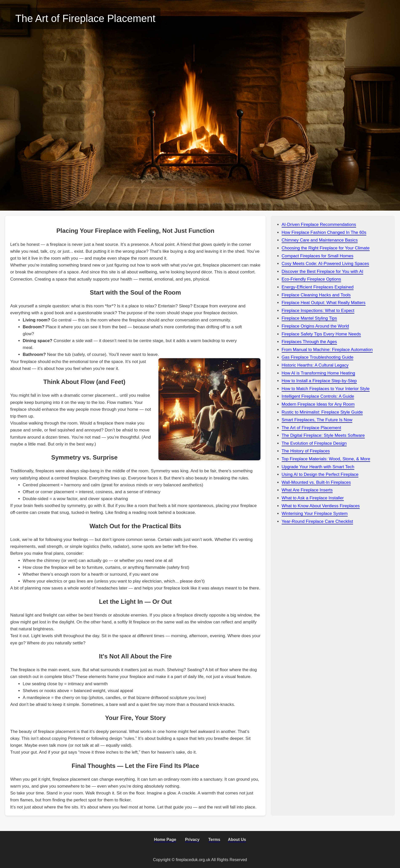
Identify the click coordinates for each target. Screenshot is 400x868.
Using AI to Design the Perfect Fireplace (320, 474)
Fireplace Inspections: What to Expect (318, 311)
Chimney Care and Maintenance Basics (320, 240)
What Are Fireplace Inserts (307, 490)
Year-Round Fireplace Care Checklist (317, 521)
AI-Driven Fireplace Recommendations (319, 225)
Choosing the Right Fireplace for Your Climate (326, 248)
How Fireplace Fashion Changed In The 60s (324, 232)
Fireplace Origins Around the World (315, 326)
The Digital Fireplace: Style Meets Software (323, 435)
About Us (237, 840)
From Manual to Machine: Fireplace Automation (327, 350)
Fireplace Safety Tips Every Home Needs (321, 334)
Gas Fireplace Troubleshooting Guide (318, 357)
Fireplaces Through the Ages (309, 342)
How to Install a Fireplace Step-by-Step (319, 381)
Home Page (165, 840)
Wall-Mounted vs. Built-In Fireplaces (316, 482)
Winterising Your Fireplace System (315, 514)
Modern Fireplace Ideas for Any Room (318, 404)
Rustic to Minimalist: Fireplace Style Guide (322, 412)
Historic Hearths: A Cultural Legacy (315, 365)
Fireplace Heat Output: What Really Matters (324, 303)
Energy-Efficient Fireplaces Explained (318, 287)
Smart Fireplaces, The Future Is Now (317, 420)
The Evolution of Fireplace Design (314, 443)
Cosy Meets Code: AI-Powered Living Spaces (325, 264)
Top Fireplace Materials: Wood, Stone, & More (326, 459)
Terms (214, 840)
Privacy (192, 840)
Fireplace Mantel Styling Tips (309, 318)
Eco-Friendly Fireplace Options (311, 279)
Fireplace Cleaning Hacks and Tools (316, 295)
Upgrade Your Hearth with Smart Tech (318, 467)
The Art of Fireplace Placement (311, 428)
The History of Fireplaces (306, 451)
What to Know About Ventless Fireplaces (321, 506)
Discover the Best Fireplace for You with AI (322, 272)
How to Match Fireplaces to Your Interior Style (326, 389)
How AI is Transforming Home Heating (318, 373)
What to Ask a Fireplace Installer (313, 498)
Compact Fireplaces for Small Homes (318, 256)
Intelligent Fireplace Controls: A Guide (318, 396)
